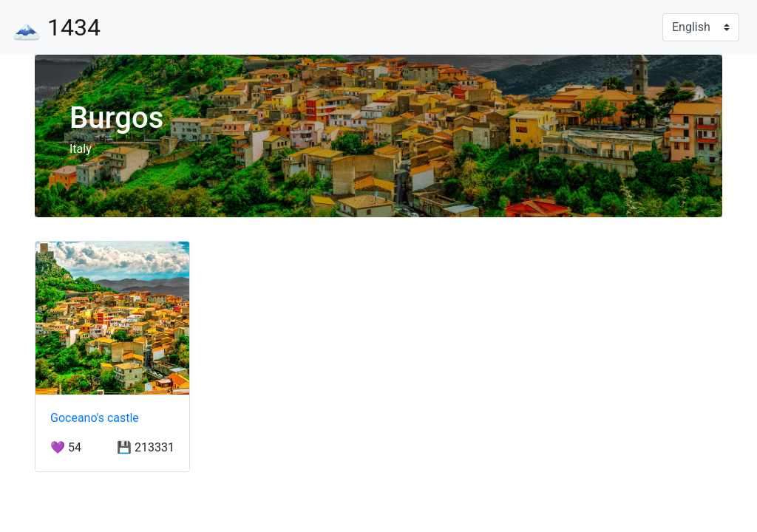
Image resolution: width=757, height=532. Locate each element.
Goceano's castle (95, 418)
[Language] (701, 27)
